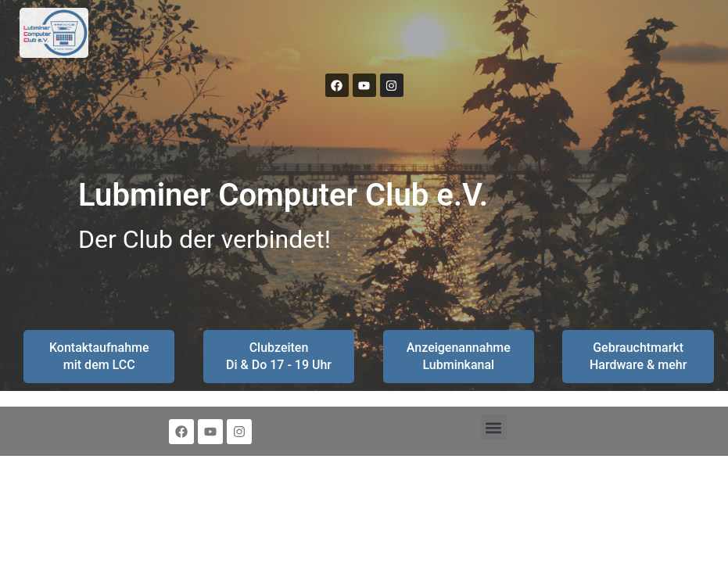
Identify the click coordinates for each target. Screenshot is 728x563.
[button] (122, 33)
